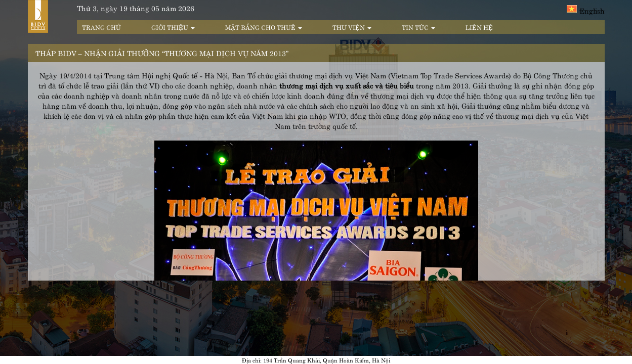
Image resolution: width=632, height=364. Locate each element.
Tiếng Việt (572, 9)
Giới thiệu (173, 27)
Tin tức (418, 27)
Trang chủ (101, 27)
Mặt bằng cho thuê (264, 27)
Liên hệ (479, 27)
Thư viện (352, 27)
